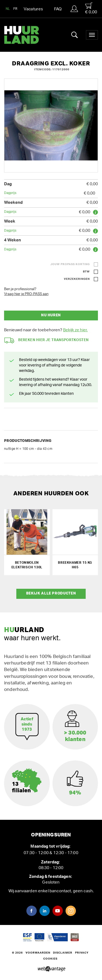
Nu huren (51, 315)
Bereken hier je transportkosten (47, 340)
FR (16, 9)
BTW (86, 272)
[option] (51, 125)
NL (8, 9)
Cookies (50, 959)
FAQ (58, 9)
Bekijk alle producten (51, 594)
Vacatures (33, 9)
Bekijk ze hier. (75, 330)
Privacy (82, 953)
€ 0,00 (91, 8)
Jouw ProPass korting (70, 264)
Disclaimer (63, 953)
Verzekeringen (77, 279)
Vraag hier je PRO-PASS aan (26, 294)
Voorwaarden (38, 953)
